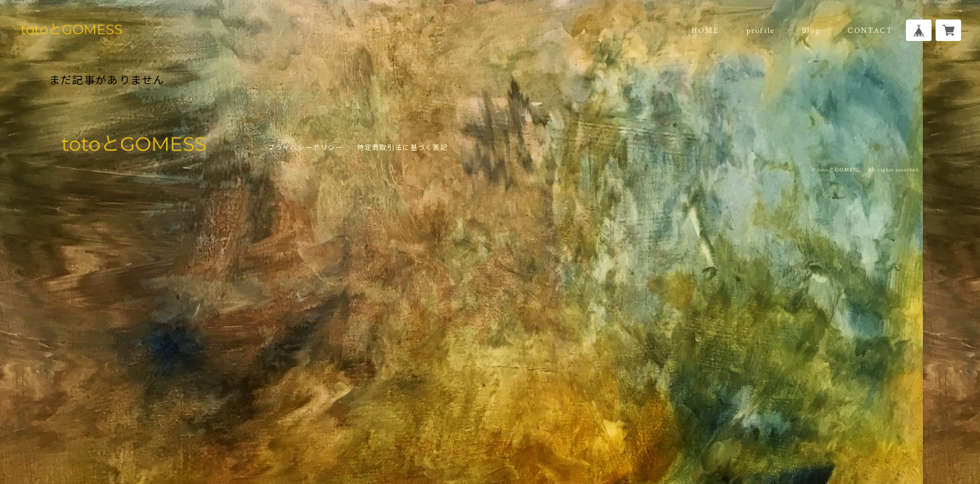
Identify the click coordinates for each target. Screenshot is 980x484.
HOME (705, 31)
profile (761, 31)
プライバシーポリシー (306, 147)
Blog (811, 31)
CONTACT (870, 31)
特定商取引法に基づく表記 (403, 147)
